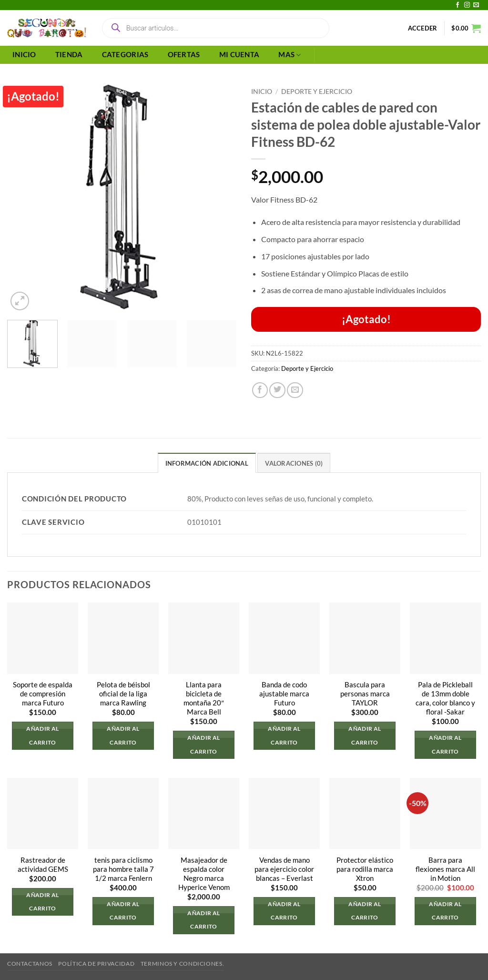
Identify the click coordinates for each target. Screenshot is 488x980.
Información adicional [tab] (207, 463)
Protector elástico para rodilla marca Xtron (365, 869)
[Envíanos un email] (476, 5)
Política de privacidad (96, 964)
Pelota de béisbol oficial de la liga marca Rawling (123, 694)
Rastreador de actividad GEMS (43, 865)
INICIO (24, 55)
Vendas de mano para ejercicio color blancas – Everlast (284, 869)
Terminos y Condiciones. (182, 964)
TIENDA (69, 55)
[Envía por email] (295, 390)
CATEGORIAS (125, 55)
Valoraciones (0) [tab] (294, 463)
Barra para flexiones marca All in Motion (445, 869)
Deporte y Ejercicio (317, 91)
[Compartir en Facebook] (260, 390)
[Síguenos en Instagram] (467, 5)
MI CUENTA (239, 55)
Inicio (262, 91)
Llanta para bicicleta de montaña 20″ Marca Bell (203, 698)
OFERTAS (184, 55)
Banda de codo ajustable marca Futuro (284, 694)
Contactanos (30, 964)
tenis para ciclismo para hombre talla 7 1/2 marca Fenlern (123, 869)
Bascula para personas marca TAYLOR (365, 694)
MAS (290, 55)
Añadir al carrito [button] (42, 736)
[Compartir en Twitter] (277, 390)
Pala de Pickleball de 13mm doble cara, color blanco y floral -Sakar (445, 698)
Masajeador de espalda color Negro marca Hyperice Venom (204, 874)
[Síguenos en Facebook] (457, 5)
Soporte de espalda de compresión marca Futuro (43, 694)
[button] (423, 28)
